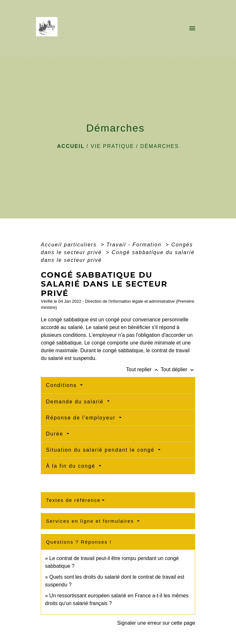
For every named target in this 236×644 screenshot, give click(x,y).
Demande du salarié (76, 402)
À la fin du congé (72, 466)
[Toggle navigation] (192, 29)
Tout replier (143, 369)
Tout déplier (178, 369)
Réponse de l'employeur (82, 418)
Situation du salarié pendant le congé (101, 450)
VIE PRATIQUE (112, 146)
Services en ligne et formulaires (91, 521)
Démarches (159, 146)
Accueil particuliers (70, 245)
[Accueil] (49, 29)
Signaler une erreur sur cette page (156, 623)
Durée (56, 434)
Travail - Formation (135, 245)
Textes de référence (73, 500)
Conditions (62, 385)
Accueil (71, 146)
